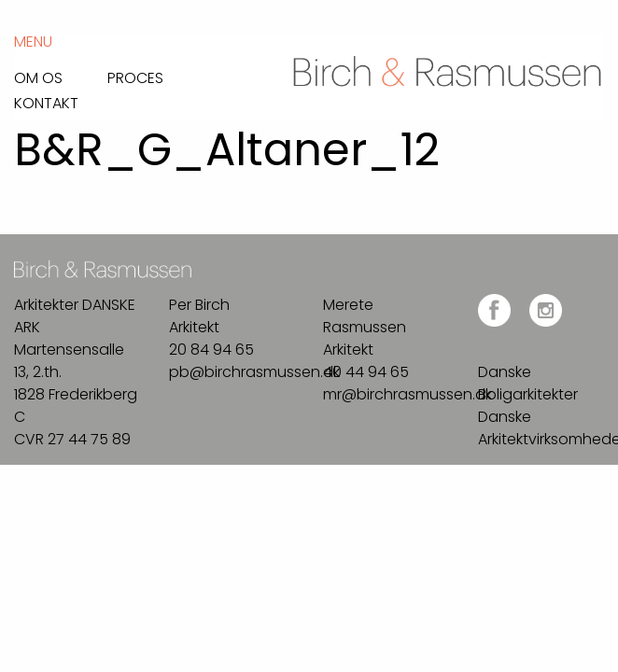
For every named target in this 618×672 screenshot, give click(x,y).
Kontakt (46, 102)
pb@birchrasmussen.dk (254, 372)
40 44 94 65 (366, 372)
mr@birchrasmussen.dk (407, 394)
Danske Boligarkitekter (528, 383)
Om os (38, 77)
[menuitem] (61, 73)
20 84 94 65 (211, 350)
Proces (135, 77)
